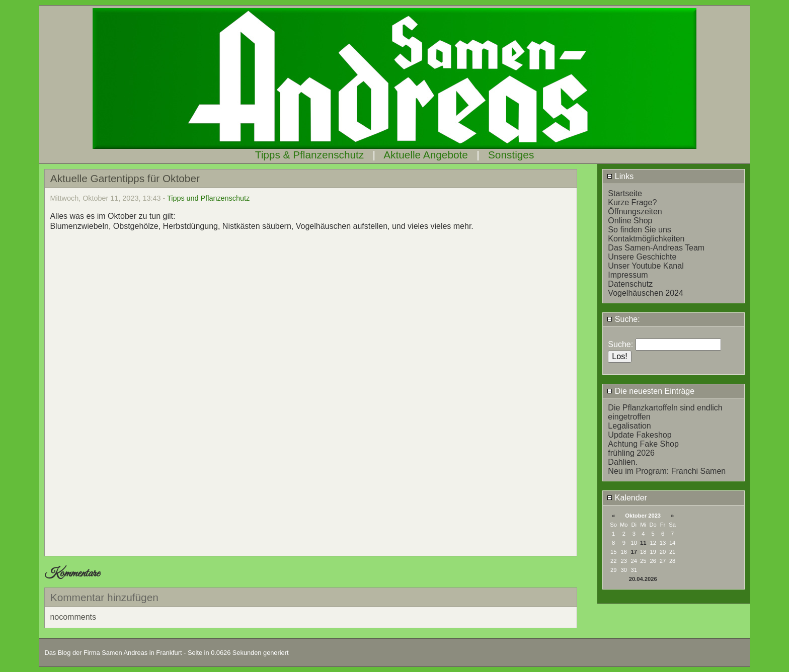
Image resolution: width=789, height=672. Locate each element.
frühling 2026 (631, 453)
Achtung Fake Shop (643, 444)
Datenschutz (630, 284)
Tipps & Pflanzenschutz (310, 155)
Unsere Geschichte (642, 257)
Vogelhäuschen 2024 (645, 293)
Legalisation (629, 426)
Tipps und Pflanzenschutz (208, 198)
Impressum (628, 275)
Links (620, 176)
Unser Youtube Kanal (646, 266)
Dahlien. (623, 462)
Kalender (627, 498)
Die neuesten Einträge (651, 391)
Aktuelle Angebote (426, 155)
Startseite (625, 193)
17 (634, 552)
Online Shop (630, 221)
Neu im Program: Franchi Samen (667, 471)
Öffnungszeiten (635, 212)
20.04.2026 (643, 579)
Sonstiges (511, 155)
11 (643, 543)
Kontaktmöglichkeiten (646, 239)
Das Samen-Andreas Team (656, 248)
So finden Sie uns (639, 230)
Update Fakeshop (640, 435)
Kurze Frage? (632, 202)
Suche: (623, 319)
